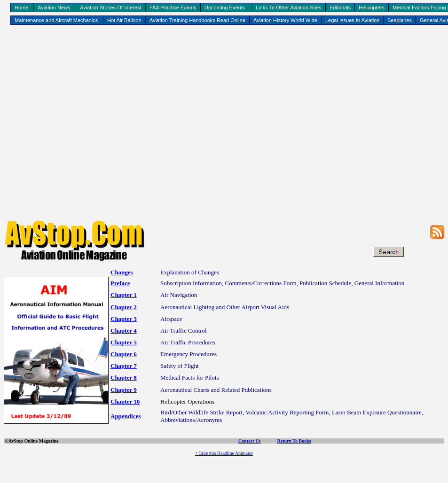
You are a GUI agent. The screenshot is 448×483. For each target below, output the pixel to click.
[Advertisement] (222, 124)
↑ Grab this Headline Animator (224, 453)
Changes (122, 272)
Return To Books (294, 441)
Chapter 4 (124, 331)
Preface (120, 283)
